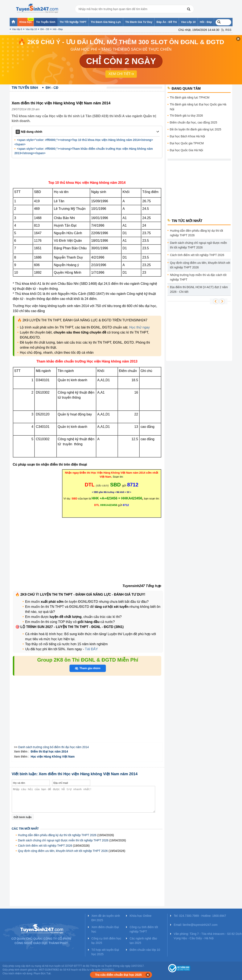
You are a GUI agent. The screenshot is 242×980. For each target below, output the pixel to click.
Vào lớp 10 (31, 29)
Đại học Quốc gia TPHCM (187, 143)
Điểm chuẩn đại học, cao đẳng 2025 (194, 122)
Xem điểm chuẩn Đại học (105, 929)
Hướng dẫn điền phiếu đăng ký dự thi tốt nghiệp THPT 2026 (57, 835)
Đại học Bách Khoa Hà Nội (187, 136)
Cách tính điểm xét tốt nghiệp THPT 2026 (45, 846)
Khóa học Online (140, 916)
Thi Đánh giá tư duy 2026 (186, 116)
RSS (228, 30)
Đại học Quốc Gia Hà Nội (186, 150)
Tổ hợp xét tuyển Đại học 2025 (105, 952)
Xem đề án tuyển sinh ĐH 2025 (106, 918)
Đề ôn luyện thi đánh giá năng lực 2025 (196, 129)
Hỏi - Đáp (58, 29)
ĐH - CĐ (45, 29)
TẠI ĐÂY (91, 649)
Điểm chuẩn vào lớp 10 (145, 950)
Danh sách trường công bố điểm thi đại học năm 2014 (54, 747)
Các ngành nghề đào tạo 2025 (143, 941)
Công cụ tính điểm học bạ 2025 (106, 941)
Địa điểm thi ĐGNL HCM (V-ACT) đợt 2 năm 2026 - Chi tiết (199, 289)
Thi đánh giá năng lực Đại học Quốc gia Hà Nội (198, 107)
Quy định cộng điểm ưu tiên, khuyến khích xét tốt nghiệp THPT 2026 (63, 851)
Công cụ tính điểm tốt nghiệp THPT (144, 929)
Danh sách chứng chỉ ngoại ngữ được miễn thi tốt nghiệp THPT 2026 (63, 840)
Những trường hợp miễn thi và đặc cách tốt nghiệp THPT (198, 277)
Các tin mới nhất (25, 829)
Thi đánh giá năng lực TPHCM (190, 97)
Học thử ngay (140, 327)
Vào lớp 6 (17, 29)
